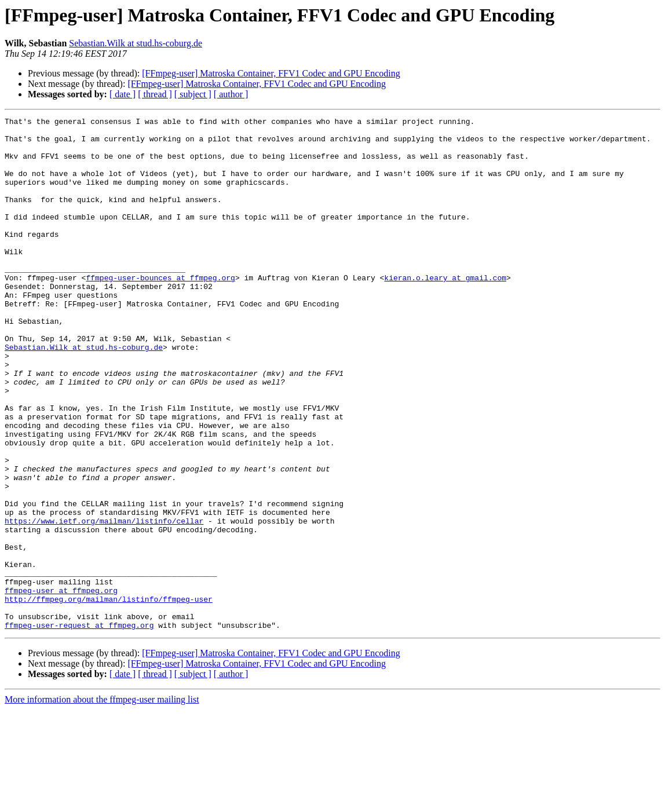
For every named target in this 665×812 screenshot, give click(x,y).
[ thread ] (155, 94)
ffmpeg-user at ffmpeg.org (61, 686)
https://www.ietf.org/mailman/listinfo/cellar (104, 602)
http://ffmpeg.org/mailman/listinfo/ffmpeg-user (109, 696)
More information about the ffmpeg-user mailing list (102, 802)
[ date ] (123, 94)
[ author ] (231, 94)
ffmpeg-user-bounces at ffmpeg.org (160, 310)
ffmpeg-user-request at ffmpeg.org (79, 727)
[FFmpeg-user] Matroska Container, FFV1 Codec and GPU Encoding (271, 73)
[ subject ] (193, 94)
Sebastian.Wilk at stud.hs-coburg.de (136, 43)
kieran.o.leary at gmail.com (445, 310)
